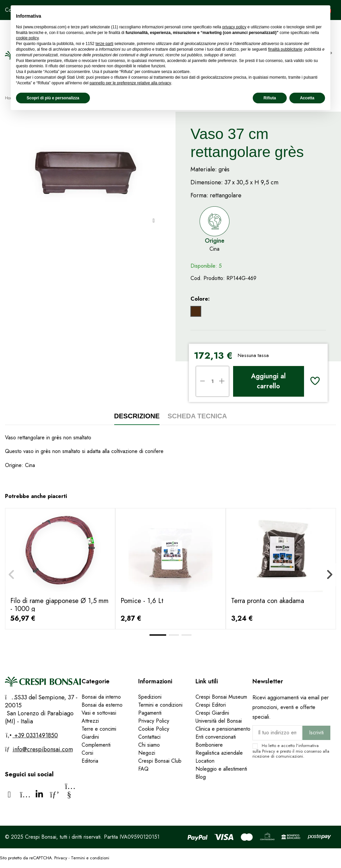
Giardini (90, 737)
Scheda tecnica (197, 416)
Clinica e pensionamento (223, 729)
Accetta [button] (307, 98)
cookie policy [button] (27, 38)
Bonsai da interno (101, 697)
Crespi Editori (211, 705)
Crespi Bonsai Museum (221, 697)
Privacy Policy (154, 721)
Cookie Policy (154, 729)
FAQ (144, 769)
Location (205, 761)
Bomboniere (209, 745)
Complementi (96, 745)
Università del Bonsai (219, 721)
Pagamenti (150, 713)
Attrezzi (90, 721)
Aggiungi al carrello (268, 381)
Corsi (87, 753)
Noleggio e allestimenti (221, 769)
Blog (201, 777)
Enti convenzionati (216, 737)
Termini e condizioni (160, 705)
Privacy (269, 751)
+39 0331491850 (35, 735)
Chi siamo (149, 745)
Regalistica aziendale (219, 753)
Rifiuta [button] (270, 98)
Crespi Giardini (212, 713)
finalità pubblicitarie (285, 49)
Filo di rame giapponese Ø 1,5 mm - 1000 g (59, 605)
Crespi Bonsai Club (160, 761)
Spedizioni (150, 697)
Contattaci (149, 737)
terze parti (104, 44)
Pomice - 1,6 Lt (142, 601)
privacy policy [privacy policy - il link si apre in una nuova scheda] (234, 27)
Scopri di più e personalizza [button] (53, 98)
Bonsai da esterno (102, 705)
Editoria (90, 761)
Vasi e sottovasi (99, 713)
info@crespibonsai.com (43, 749)
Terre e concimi (99, 729)
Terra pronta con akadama (268, 601)
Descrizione (137, 416)
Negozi (147, 753)
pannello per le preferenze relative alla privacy (130, 83)
